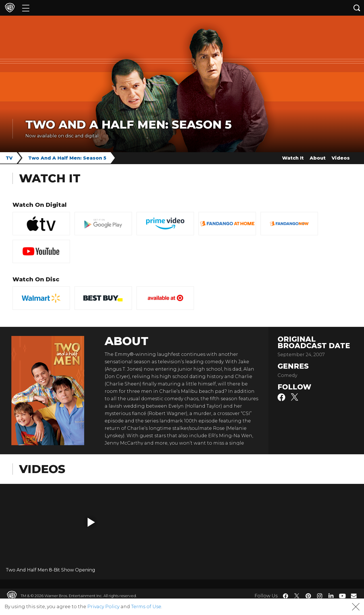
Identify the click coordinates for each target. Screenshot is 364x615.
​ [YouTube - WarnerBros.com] (342, 596)
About (318, 158)
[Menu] (26, 8)
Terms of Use (146, 607)
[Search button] (357, 8)
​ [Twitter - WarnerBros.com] (297, 596)
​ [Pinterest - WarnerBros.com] (308, 596)
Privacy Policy (103, 607)
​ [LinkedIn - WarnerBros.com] (331, 595)
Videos (341, 158)
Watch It (293, 158)
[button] (91, 522)
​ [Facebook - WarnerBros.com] (286, 596)
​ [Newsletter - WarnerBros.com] (354, 596)
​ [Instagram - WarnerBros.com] (320, 596)
